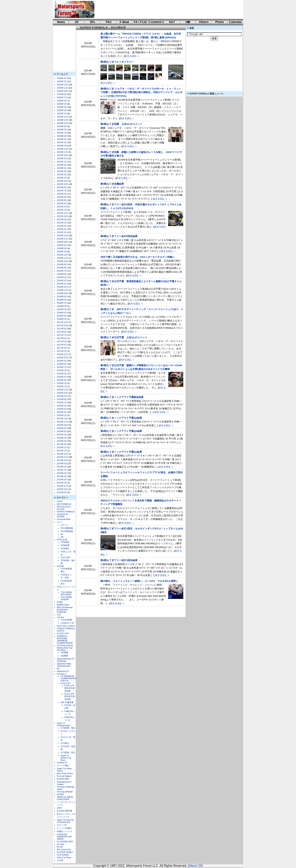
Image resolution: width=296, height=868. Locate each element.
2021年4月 (62, 229)
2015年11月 (62, 390)
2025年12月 (62, 85)
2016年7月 (62, 367)
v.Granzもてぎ (67, 623)
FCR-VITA (65, 558)
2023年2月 (62, 178)
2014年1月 (62, 451)
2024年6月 (62, 136)
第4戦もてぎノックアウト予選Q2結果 (121, 431)
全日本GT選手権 (64, 811)
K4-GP (60, 847)
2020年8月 (62, 248)
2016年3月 (62, 380)
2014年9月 (62, 428)
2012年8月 (62, 492)
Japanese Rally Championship (64, 665)
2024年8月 (62, 130)
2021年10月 (62, 216)
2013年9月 (62, 463)
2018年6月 (62, 306)
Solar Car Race (64, 857)
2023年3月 (62, 175)
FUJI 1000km (63, 855)
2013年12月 (62, 454)
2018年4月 (62, 313)
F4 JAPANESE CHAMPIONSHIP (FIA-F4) (69, 678)
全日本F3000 (63, 779)
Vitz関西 (64, 656)
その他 (60, 860)
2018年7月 (62, 303)
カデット (65, 525)
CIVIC (60, 501)
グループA (62, 825)
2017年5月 (62, 341)
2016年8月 (62, 364)
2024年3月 (62, 142)
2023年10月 (62, 155)
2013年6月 (62, 473)
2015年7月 (62, 402)
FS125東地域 (67, 528)
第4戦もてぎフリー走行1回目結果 (119, 560)
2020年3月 (62, 252)
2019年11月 (62, 258)
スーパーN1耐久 (64, 828)
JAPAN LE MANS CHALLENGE (65, 798)
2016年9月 (62, 361)
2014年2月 (62, 447)
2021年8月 (62, 219)
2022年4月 (62, 200)
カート (60, 522)
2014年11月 (62, 422)
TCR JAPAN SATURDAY (66, 593)
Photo (219, 22)
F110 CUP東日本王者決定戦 (70, 688)
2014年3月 (62, 444)
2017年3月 (62, 348)
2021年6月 (62, 223)
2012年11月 (62, 486)
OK (62, 537)
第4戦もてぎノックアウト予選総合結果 (122, 397)
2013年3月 (62, 480)
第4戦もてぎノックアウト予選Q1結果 (121, 452)
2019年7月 (62, 271)
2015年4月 (62, 409)
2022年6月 (62, 194)
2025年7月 (62, 97)
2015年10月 (62, 393)
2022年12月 (62, 181)
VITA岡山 (65, 548)
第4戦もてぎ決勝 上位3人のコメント (121, 124)
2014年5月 (62, 438)
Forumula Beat (64, 519)
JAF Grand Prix (64, 849)
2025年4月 (62, 107)
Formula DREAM (65, 792)
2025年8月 (62, 94)
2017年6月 (62, 338)
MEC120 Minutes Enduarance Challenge (65, 610)
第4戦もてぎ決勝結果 (112, 184)
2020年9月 (62, 245)
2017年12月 (62, 322)
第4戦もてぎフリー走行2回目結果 (119, 236)
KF (62, 534)
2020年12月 (62, 236)
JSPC (59, 808)
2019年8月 (62, 268)
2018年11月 (62, 290)
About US (195, 866)
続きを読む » (132, 56)
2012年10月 (62, 489)
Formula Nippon (64, 776)
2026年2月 (62, 81)
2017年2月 (62, 351)
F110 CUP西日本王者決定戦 (70, 697)
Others (204, 22)
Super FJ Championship (63, 724)
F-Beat (124, 22)
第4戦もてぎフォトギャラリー (117, 62)
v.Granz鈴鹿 (66, 620)
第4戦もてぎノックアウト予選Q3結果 (121, 418)
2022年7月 (62, 191)
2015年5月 (62, 406)
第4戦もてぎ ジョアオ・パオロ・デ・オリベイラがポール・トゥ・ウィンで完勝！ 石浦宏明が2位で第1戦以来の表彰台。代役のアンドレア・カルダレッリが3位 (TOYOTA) (141, 92)
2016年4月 (62, 377)
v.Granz (60, 617)
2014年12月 (62, 419)
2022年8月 (62, 187)
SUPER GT (62, 763)
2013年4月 (62, 476)
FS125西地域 (67, 531)
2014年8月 (62, 431)
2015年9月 (62, 396)
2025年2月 (62, 114)
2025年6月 (62, 101)
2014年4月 (62, 441)
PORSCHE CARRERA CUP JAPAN (64, 837)
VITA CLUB (62, 540)
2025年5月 (62, 104)
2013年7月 (62, 470)
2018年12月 (62, 287)
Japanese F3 (63, 671)
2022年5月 (62, 197)
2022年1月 (62, 210)
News (61, 22)
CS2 (59, 615)
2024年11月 (62, 120)
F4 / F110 (140, 22)
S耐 (188, 22)
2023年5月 (62, 168)
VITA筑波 (65, 542)
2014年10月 (62, 425)
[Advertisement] (166, 9)
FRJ (109, 22)
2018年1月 (62, 319)
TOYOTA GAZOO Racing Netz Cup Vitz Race (65, 648)
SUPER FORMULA (66, 512)
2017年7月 (62, 335)
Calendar (235, 22)
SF (77, 22)
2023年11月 (62, 152)
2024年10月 (62, 123)
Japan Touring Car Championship (65, 821)
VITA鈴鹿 (65, 545)
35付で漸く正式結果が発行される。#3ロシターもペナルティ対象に (138, 257)
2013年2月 (62, 483)
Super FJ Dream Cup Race (66, 758)
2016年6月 (62, 370)
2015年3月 (62, 412)
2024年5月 (62, 139)
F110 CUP (65, 683)
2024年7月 (62, 133)
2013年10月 (62, 460)
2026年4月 (62, 78)
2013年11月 (62, 457)
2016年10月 (62, 358)
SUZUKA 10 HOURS (62, 515)
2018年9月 (62, 297)
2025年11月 (62, 88)
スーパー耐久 (63, 765)
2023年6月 (62, 165)
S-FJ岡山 (65, 743)
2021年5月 (62, 226)
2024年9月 (62, 126)
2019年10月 (62, 261)
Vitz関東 (64, 653)
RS (58, 669)
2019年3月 (62, 284)
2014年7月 (62, 435)
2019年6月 (62, 274)
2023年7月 (62, 162)
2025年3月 (62, 110)
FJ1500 (60, 566)
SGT (172, 22)
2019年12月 (62, 255)
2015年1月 (62, 415)
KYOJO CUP (63, 633)
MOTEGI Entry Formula (64, 508)
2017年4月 (62, 345)
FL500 (60, 602)
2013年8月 (62, 467)
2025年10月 (62, 91)
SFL (93, 22)
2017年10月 (62, 325)
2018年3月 (62, 316)
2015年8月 (62, 399)
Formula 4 (62, 674)
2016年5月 (62, 374)
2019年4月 (62, 280)
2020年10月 (62, 242)
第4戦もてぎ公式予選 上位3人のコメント (124, 337)
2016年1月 (62, 386)
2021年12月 (62, 213)
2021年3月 (62, 232)
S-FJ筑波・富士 (68, 752)
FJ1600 (60, 794)
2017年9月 (62, 329)
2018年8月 (62, 300)
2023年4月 (62, 171)
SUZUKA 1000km (65, 852)
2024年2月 (62, 146)
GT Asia (61, 844)
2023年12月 (62, 149)
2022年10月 (62, 184)
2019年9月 (62, 264)
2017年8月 (62, 332)
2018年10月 (62, 293)
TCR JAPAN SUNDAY (66, 598)
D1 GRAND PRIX (65, 842)
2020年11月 (62, 239)
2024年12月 (62, 117)
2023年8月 (62, 158)
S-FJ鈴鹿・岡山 (68, 728)
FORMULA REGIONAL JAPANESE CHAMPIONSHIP (65, 639)
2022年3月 (62, 203)
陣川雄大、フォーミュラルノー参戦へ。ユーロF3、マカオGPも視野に (139, 581)
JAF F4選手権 (67, 702)
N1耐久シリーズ (64, 831)
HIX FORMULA (64, 504)
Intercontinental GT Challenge (66, 660)
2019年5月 (62, 277)
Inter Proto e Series (66, 626)
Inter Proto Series (65, 773)
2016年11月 (62, 354)
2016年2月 (62, 383)
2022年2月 (62, 207)
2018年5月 (62, 309)
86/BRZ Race (63, 605)
